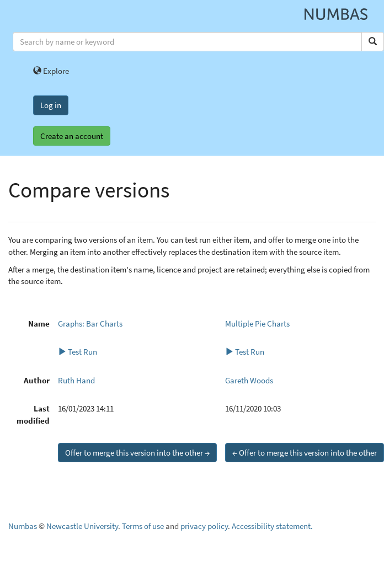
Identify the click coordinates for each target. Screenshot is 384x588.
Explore (51, 71)
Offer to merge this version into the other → (137, 453)
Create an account (72, 136)
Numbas (23, 526)
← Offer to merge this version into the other (305, 453)
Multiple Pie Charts (257, 324)
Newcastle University (82, 526)
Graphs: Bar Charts (90, 324)
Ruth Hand (76, 380)
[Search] (373, 42)
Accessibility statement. (272, 526)
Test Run (78, 352)
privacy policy (204, 526)
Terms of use (143, 526)
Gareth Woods (249, 380)
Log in (51, 105)
